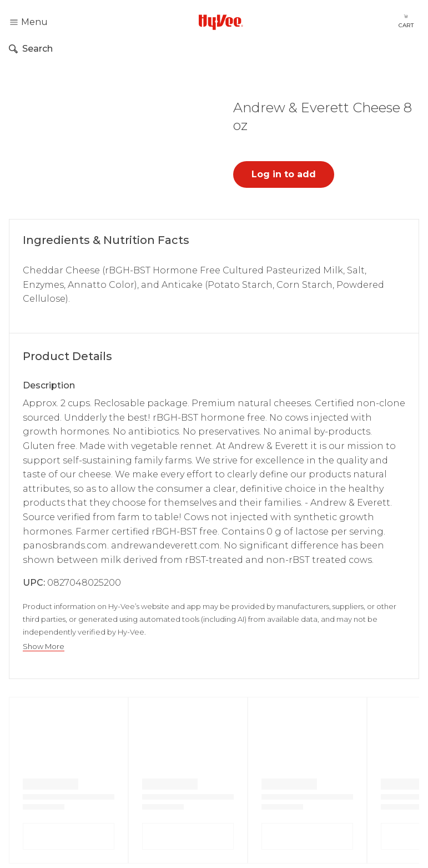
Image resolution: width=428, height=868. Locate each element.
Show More (44, 647)
